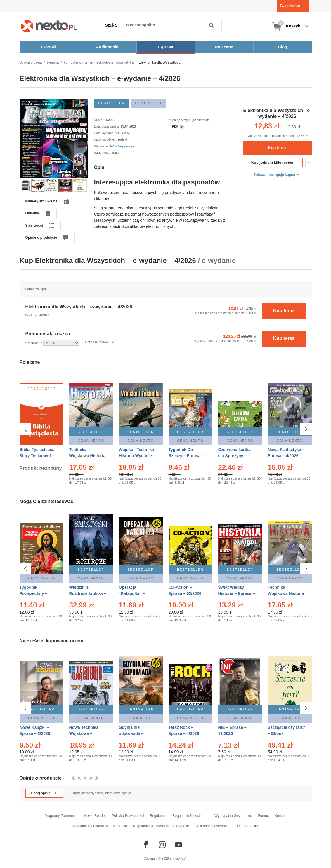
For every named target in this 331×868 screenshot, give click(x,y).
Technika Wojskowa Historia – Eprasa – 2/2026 (87, 456)
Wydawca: (102, 146)
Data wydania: (105, 133)
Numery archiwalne (41, 201)
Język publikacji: (106, 139)
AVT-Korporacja (122, 146)
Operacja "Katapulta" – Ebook (132, 593)
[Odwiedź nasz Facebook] (146, 845)
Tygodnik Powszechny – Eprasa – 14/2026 (36, 593)
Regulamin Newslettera (190, 816)
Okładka (32, 213)
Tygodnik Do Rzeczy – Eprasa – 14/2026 (186, 456)
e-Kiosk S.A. (179, 858)
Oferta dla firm (248, 826)
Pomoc (263, 816)
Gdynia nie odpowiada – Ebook (131, 733)
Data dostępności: (107, 126)
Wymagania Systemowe (233, 816)
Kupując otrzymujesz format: (189, 120)
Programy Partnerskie (61, 816)
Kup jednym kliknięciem (273, 162)
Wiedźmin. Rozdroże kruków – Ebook (88, 593)
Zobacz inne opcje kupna (274, 175)
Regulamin (158, 816)
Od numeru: (34, 343)
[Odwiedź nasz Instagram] (162, 845)
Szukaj (111, 25)
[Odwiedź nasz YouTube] (179, 845)
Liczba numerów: (98, 342)
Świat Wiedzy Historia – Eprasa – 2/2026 (237, 593)
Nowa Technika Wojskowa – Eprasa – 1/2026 (85, 733)
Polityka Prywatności (128, 816)
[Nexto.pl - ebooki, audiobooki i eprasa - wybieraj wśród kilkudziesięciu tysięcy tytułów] (49, 26)
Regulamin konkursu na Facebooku (99, 826)
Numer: (100, 120)
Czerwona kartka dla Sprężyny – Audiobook (234, 456)
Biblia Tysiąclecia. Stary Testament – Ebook (37, 456)
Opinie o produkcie (41, 237)
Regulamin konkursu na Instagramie (161, 826)
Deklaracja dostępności (213, 826)
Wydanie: (33, 315)
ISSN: (99, 153)
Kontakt (281, 816)
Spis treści (34, 226)
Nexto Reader (95, 816)
